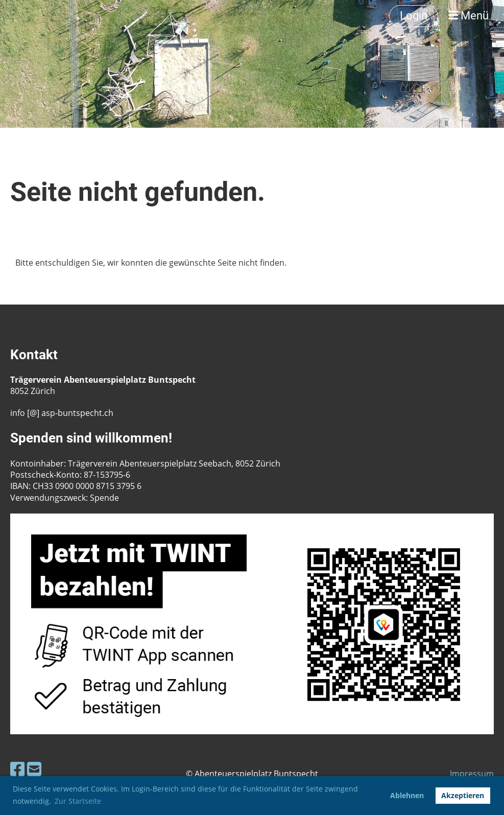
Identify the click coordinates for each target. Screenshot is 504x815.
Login (414, 16)
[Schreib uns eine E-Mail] (34, 769)
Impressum (472, 774)
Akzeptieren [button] (463, 795)
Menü (469, 16)
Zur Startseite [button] (78, 801)
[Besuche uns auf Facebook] (17, 769)
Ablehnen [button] (407, 795)
